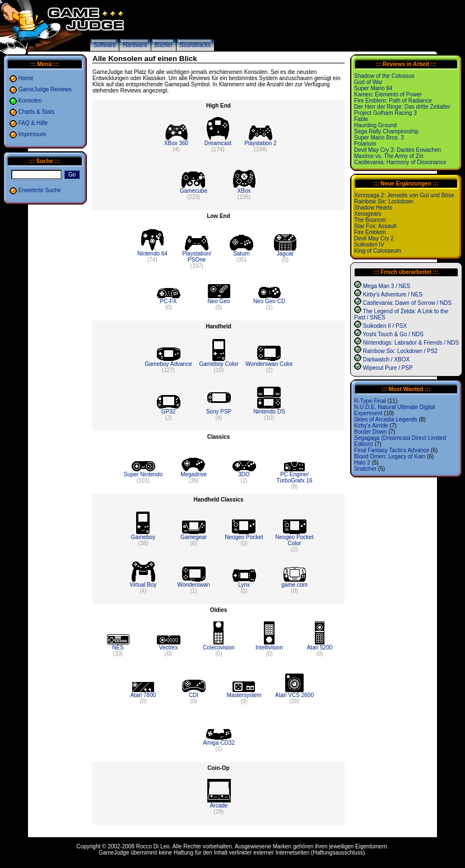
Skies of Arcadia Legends (386, 419)
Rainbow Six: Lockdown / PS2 (400, 351)
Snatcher (365, 469)
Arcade (219, 806)
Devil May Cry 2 (374, 238)
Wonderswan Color (269, 364)
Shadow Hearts (373, 208)
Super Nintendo (143, 474)
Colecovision (219, 647)
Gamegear (194, 537)
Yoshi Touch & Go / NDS (393, 334)
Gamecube (194, 191)
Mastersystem (244, 695)
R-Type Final (370, 401)
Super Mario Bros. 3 (379, 138)
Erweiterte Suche (40, 190)
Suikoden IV (369, 245)
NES (118, 647)
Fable (361, 119)
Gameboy (143, 537)
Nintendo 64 (152, 254)
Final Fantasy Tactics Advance (392, 450)
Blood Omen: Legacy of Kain (390, 456)
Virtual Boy (143, 585)
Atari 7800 (143, 695)
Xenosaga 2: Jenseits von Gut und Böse (404, 195)
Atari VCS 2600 (294, 695)
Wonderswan (193, 585)
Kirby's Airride (371, 426)
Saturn (241, 254)
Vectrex (168, 647)
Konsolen (30, 101)
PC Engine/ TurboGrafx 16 (294, 477)
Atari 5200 (320, 647)
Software (104, 45)
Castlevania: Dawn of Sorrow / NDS (407, 303)
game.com (294, 585)
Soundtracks (196, 45)
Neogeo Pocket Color (294, 540)
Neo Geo (218, 301)
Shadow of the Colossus (384, 76)
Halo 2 (362, 463)
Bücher (164, 45)
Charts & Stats (36, 112)
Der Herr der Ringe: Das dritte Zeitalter (402, 107)
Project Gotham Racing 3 (385, 113)
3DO (244, 474)
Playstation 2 (260, 143)
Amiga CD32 (219, 743)
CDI (194, 695)
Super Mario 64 (373, 88)
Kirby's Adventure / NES (393, 294)
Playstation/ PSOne (197, 257)
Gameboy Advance (168, 364)
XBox (244, 191)
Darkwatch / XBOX (386, 359)
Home (26, 78)
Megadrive (194, 474)
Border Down (370, 432)
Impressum (32, 134)
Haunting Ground (375, 125)
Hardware (135, 45)
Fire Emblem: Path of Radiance (393, 101)
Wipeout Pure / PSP (388, 368)
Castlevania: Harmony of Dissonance (400, 162)
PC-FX (169, 301)
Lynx (244, 585)
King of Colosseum (378, 251)
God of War (368, 82)
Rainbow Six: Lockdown (384, 201)
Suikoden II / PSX (385, 326)
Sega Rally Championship (386, 131)
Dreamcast (218, 143)
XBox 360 (176, 143)
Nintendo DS (269, 412)
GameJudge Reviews (45, 89)
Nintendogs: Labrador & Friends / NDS (411, 343)
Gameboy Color (218, 364)
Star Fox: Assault (375, 226)
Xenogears (368, 214)
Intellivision (269, 647)
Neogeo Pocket (244, 537)
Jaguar (285, 254)
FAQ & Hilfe (33, 123)
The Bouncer (370, 220)
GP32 (169, 412)
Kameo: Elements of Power (388, 94)
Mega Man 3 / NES (387, 286)
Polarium (365, 144)
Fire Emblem (370, 232)
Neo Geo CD (269, 301)
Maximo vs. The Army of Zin (389, 156)
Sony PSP (219, 412)
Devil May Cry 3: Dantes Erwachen (397, 150)
